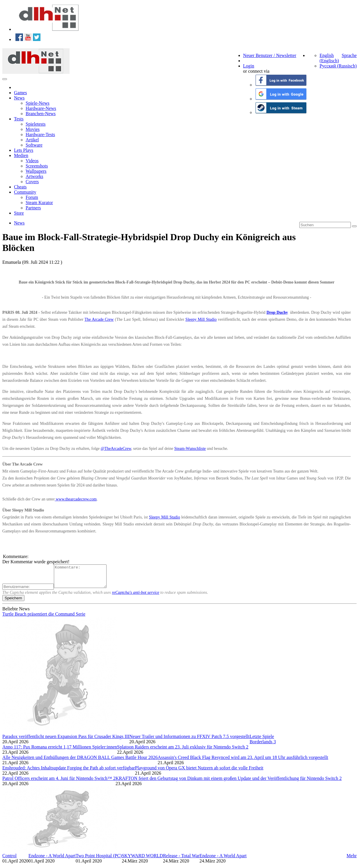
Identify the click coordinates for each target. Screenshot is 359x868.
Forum (32, 197)
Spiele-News (38, 103)
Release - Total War (181, 860)
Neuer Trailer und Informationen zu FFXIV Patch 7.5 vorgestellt (189, 741)
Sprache (349, 55)
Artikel (32, 140)
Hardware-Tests (40, 134)
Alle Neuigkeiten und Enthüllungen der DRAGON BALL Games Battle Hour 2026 (80, 762)
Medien (21, 155)
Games (20, 93)
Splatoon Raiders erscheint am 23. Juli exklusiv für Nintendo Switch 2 (183, 751)
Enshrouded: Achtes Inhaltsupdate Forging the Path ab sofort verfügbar (69, 772)
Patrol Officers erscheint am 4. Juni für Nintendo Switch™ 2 (59, 783)
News (19, 98)
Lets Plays (24, 150)
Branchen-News (41, 114)
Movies (33, 129)
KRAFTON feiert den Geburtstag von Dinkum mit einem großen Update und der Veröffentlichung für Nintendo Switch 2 (229, 783)
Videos (32, 161)
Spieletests (36, 124)
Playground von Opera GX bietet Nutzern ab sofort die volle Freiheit (199, 772)
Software (34, 145)
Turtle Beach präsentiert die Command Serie (44, 618)
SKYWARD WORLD (142, 860)
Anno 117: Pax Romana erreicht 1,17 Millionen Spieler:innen (60, 751)
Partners (33, 208)
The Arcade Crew (99, 319)
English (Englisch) (329, 58)
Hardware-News (41, 108)
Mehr (352, 860)
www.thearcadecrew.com (76, 499)
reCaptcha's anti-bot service (136, 597)
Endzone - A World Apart (52, 860)
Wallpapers (36, 171)
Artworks (34, 176)
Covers (32, 182)
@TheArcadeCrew (116, 449)
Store (19, 213)
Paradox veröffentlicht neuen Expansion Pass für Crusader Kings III (66, 741)
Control (9, 860)
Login (249, 66)
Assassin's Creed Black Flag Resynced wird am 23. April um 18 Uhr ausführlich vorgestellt (243, 762)
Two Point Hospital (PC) (99, 860)
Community (25, 192)
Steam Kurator (39, 203)
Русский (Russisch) (338, 66)
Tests (19, 119)
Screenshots (37, 166)
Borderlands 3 (263, 746)
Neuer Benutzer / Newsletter (270, 55)
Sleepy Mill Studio (201, 319)
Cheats (20, 187)
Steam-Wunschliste (190, 449)
